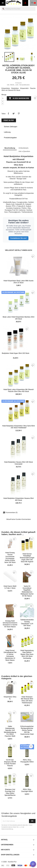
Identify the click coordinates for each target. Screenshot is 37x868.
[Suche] (18, 9)
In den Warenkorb (19, 98)
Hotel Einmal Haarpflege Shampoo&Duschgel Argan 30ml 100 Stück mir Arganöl (27, 558)
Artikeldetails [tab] (23, 148)
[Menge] (4, 98)
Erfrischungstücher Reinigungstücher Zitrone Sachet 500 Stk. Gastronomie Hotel (27, 730)
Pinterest (19, 114)
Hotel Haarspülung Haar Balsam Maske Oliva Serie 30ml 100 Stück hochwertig (27, 654)
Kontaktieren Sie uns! (18, 238)
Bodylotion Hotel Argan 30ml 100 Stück (16, 353)
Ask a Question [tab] (24, 151)
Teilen (8, 114)
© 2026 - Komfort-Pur (9, 862)
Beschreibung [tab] (10, 148)
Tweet (14, 114)
